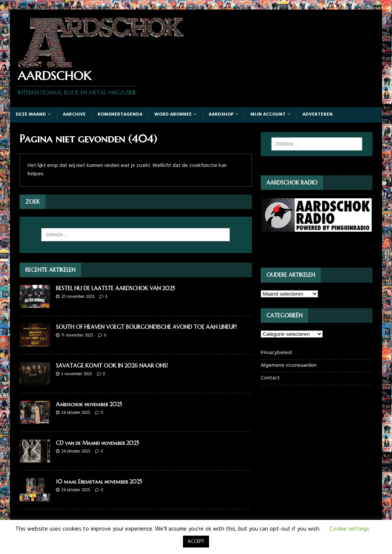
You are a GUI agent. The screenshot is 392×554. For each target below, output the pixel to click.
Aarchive (74, 114)
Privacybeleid (276, 353)
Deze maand (31, 114)
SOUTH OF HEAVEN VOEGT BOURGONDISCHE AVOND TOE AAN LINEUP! (146, 327)
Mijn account (268, 114)
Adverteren (318, 114)
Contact (270, 378)
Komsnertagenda (120, 114)
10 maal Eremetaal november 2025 (99, 482)
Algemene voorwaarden (289, 365)
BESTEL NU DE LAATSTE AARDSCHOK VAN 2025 (115, 288)
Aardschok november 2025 (89, 404)
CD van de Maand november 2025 (97, 443)
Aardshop (221, 114)
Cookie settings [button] (350, 529)
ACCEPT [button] (196, 542)
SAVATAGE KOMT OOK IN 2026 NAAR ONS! (112, 366)
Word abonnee (173, 114)
